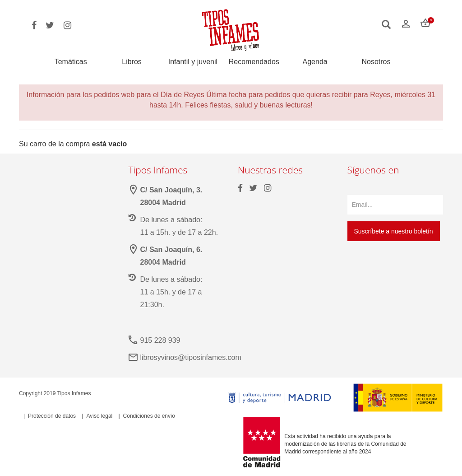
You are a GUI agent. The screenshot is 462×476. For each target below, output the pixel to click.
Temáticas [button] (71, 62)
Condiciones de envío (149, 416)
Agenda (315, 62)
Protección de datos (52, 416)
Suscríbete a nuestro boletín (394, 231)
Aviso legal (99, 416)
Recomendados (254, 62)
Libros (132, 62)
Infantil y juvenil (193, 62)
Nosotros (376, 62)
